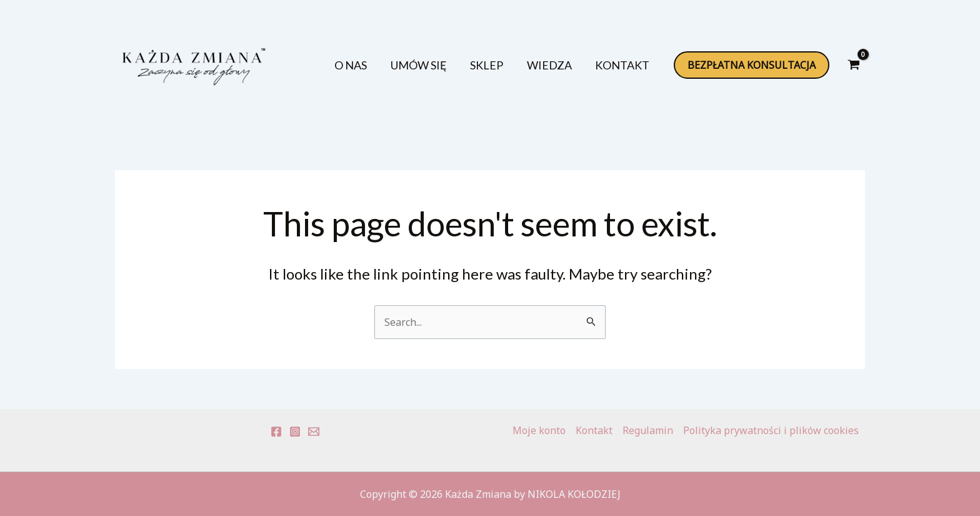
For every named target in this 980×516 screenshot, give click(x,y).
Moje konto (539, 430)
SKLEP (498, 65)
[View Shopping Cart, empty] (853, 65)
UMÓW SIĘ (435, 65)
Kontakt (594, 430)
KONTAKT (625, 65)
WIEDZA (556, 65)
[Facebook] (276, 432)
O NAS (372, 65)
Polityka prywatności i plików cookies (771, 430)
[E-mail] (314, 432)
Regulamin (648, 430)
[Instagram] (295, 432)
